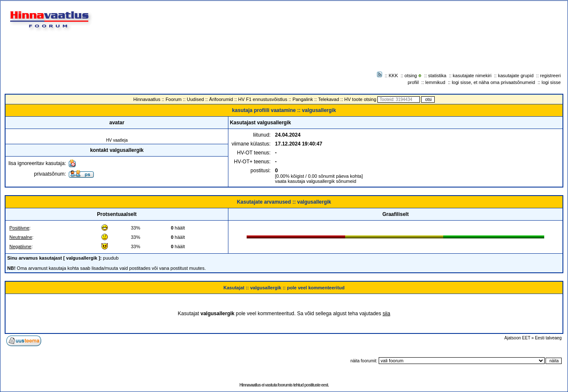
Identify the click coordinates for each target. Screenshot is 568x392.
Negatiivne (20, 246)
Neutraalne (21, 237)
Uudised (195, 99)
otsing (411, 76)
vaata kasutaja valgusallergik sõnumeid (316, 181)
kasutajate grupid (516, 76)
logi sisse (551, 82)
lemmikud (435, 82)
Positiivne (19, 228)
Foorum (174, 99)
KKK (394, 76)
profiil (413, 82)
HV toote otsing (360, 99)
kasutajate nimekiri (472, 76)
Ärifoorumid (221, 99)
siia (386, 314)
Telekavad (329, 99)
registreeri (550, 76)
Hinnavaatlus (147, 99)
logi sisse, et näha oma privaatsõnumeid (493, 82)
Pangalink (303, 99)
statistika (437, 76)
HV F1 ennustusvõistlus (263, 99)
